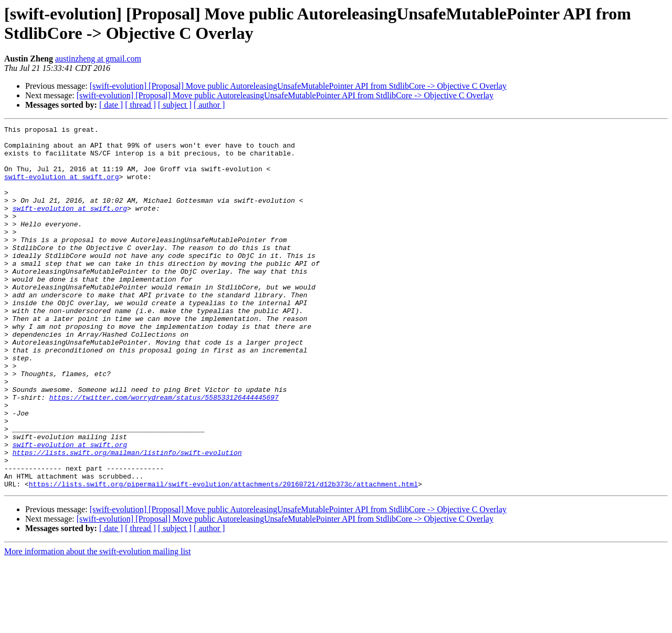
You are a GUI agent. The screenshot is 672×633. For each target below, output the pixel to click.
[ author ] (209, 105)
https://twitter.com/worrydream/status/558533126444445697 (164, 452)
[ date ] (111, 105)
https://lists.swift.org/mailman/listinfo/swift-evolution (127, 518)
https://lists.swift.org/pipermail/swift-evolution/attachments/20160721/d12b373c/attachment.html (223, 556)
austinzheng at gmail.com (98, 59)
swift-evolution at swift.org (61, 188)
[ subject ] (175, 105)
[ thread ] (140, 105)
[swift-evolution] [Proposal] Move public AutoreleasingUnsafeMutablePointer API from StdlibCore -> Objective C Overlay (298, 86)
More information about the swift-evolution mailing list (98, 624)
